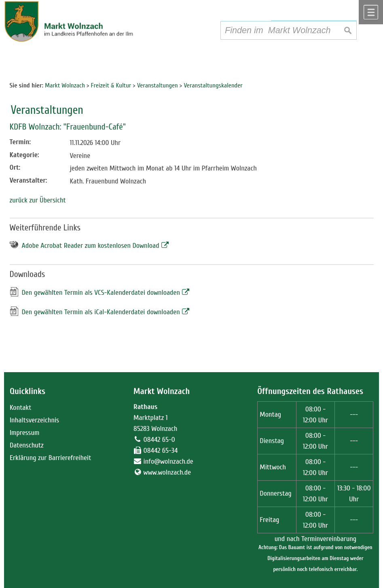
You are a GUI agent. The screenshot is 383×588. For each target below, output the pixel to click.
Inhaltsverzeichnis (34, 420)
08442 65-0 (159, 440)
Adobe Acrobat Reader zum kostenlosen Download (91, 246)
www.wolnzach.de (167, 472)
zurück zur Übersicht (38, 200)
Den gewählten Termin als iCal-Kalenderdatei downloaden (101, 312)
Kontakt (20, 408)
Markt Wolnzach (162, 391)
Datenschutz (27, 445)
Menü (371, 12)
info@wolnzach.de (168, 461)
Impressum (25, 433)
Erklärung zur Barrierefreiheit (51, 458)
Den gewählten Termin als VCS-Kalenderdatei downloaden (101, 293)
